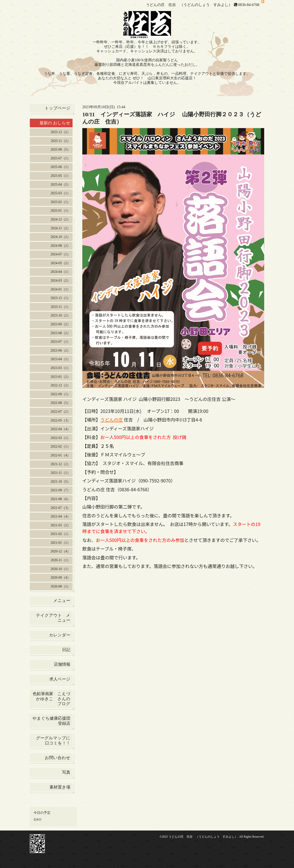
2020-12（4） (60, 551)
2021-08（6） (60, 499)
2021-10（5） (60, 482)
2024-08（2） (60, 246)
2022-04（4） (60, 429)
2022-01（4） (60, 455)
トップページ (57, 108)
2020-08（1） (60, 586)
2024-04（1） (60, 272)
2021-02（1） (60, 534)
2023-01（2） (60, 377)
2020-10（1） (60, 569)
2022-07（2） (60, 412)
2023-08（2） (60, 333)
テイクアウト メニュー (53, 618)
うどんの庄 (112, 420)
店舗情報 (62, 664)
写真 (66, 772)
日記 (66, 650)
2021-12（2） (60, 464)
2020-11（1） (61, 560)
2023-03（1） (60, 368)
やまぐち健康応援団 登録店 (52, 721)
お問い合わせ (58, 758)
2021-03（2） (60, 525)
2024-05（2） (60, 263)
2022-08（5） (60, 403)
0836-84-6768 (249, 5)
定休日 (37, 820)
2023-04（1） (60, 359)
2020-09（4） (60, 578)
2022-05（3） (60, 420)
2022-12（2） (60, 385)
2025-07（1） (60, 158)
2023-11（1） (61, 307)
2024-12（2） (60, 219)
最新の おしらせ (55, 123)
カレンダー (60, 635)
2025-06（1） (60, 167)
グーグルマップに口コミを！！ (53, 740)
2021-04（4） (60, 516)
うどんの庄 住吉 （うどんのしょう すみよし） (203, 837)
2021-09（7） (60, 490)
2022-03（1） (60, 438)
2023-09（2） (60, 324)
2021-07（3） (60, 508)
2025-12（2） (60, 132)
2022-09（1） (60, 394)
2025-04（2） (60, 185)
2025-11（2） (61, 141)
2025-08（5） (60, 149)
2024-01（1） (60, 289)
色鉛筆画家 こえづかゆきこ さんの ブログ (51, 699)
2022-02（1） (60, 446)
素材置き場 (60, 787)
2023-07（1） (60, 342)
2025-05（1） (60, 176)
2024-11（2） (61, 228)
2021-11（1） (61, 473)
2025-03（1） (60, 193)
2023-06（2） (60, 350)
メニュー (62, 601)
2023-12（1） (60, 298)
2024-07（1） (60, 254)
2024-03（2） (60, 281)
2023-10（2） (60, 315)
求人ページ (60, 679)
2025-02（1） (60, 202)
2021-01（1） (60, 543)
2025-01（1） (60, 211)
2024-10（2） (60, 237)
